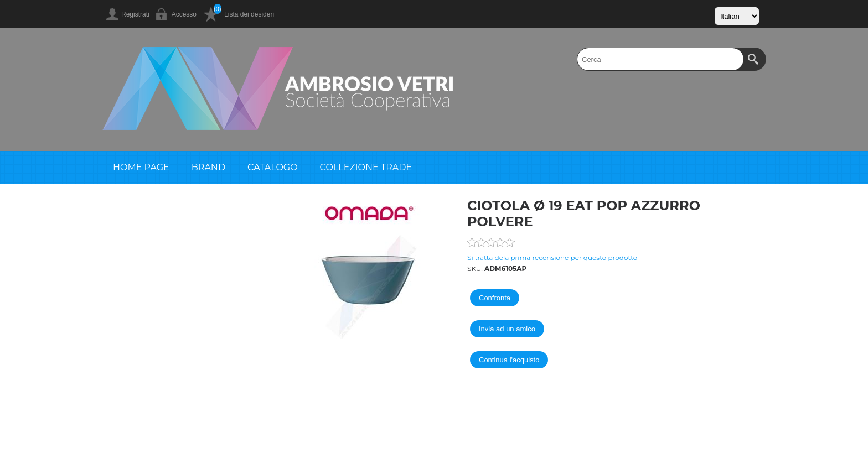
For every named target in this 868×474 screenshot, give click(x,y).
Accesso (184, 14)
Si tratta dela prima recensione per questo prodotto (552, 257)
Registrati (135, 14)
